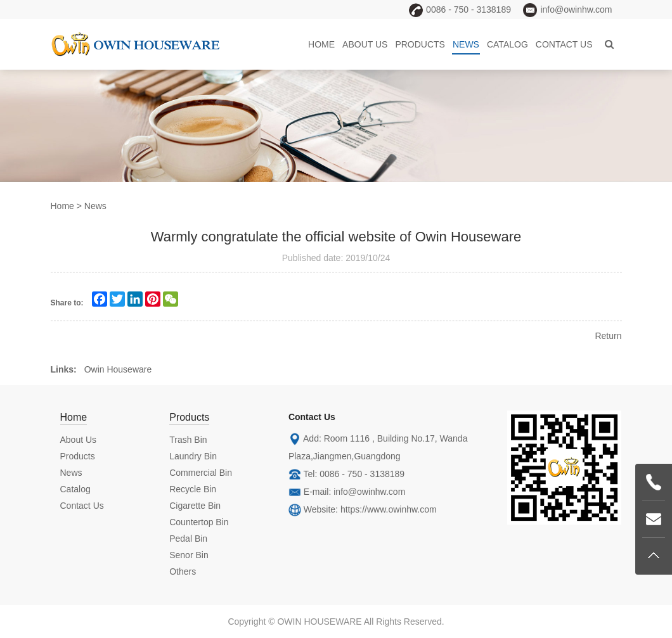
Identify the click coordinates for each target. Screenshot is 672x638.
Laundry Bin (193, 456)
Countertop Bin (199, 522)
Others (183, 571)
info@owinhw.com (369, 492)
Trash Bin (188, 440)
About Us (365, 44)
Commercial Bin (201, 473)
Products (420, 44)
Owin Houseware (118, 369)
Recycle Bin (193, 489)
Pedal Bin (188, 539)
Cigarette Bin (195, 506)
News (466, 44)
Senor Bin (189, 555)
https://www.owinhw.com (389, 509)
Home (321, 44)
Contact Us (564, 44)
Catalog (507, 44)
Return (608, 336)
